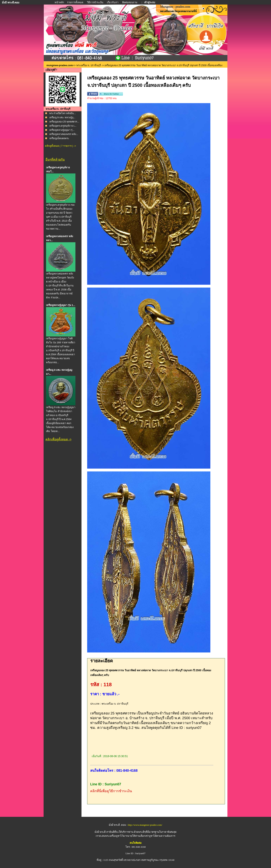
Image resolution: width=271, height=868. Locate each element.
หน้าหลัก (60, 2)
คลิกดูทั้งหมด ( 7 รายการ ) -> (60, 146)
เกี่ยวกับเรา (113, 2)
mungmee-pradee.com (60, 65)
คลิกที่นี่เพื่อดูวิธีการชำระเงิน (111, 791)
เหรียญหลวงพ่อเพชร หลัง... (64, 134)
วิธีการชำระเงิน (95, 2)
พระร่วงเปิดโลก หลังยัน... (63, 113)
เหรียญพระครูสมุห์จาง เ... (63, 126)
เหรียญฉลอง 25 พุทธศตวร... (64, 122)
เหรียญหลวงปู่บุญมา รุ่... (62, 130)
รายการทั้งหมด (75, 2)
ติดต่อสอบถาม (130, 2)
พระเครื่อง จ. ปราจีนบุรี (89, 65)
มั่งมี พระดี (100, 832)
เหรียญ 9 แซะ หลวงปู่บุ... (62, 117)
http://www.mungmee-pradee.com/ (145, 825)
